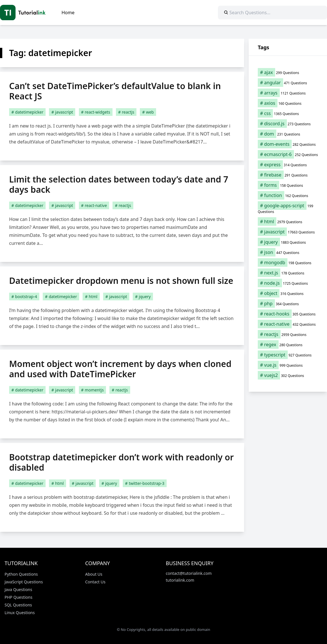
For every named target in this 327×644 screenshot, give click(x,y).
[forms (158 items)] (288, 185)
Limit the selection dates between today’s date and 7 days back (119, 184)
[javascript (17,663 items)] (288, 232)
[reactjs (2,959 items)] (288, 334)
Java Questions (18, 589)
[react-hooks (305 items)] (288, 314)
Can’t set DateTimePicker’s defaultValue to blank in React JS (115, 91)
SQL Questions (18, 605)
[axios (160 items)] (288, 103)
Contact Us (95, 582)
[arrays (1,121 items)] (288, 93)
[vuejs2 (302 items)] (288, 375)
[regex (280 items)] (288, 344)
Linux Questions (20, 613)
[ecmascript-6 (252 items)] (288, 154)
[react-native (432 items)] (288, 324)
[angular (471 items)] (288, 83)
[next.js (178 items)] (288, 273)
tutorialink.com (180, 580)
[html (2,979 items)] (288, 221)
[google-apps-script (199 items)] (288, 208)
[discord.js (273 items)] (288, 124)
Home (68, 13)
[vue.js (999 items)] (288, 365)
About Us (94, 574)
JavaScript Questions (24, 582)
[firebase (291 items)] (288, 175)
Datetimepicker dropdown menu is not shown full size (121, 281)
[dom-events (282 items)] (288, 144)
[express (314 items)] (288, 165)
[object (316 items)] (288, 293)
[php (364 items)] (288, 303)
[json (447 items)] (288, 252)
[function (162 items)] (288, 195)
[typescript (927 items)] (288, 355)
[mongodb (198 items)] (288, 262)
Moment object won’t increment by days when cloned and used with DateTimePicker (120, 369)
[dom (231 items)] (288, 134)
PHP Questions (19, 597)
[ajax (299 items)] (288, 72)
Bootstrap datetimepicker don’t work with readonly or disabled (121, 462)
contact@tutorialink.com (189, 573)
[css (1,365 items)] (288, 113)
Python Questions (21, 574)
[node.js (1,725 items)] (288, 283)
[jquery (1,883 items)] (288, 242)
